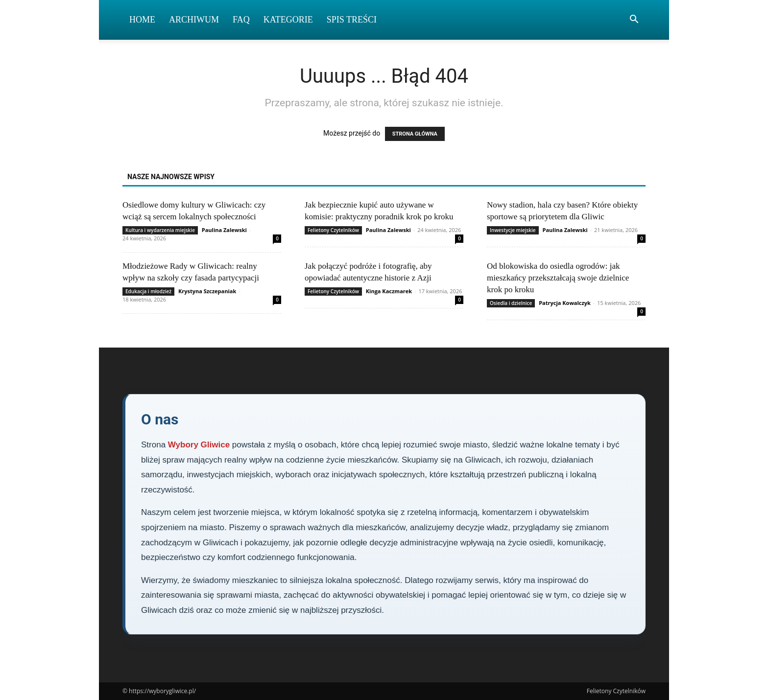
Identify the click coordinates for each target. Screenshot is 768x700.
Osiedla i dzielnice (511, 303)
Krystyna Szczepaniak (207, 291)
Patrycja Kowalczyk (565, 303)
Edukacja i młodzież (148, 291)
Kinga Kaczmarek (389, 291)
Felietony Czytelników (333, 230)
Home (142, 20)
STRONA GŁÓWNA (415, 134)
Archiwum (194, 20)
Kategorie (288, 20)
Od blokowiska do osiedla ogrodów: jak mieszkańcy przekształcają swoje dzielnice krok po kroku (558, 278)
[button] (634, 20)
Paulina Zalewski (224, 230)
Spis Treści (352, 20)
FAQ (241, 20)
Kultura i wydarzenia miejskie (160, 230)
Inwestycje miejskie (513, 230)
